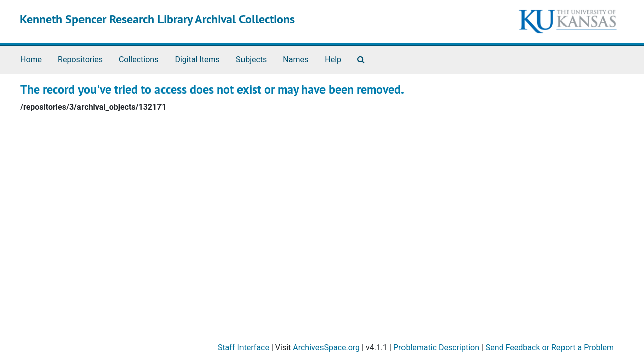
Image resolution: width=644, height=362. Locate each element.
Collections (139, 60)
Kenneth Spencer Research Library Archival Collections (157, 19)
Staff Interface (244, 348)
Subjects (251, 60)
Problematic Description (436, 348)
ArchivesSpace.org (326, 348)
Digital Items (197, 60)
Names (296, 60)
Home (31, 60)
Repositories (80, 60)
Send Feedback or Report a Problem (550, 348)
